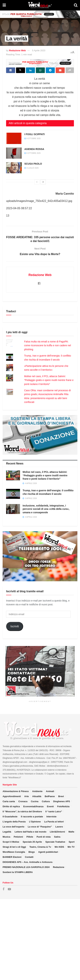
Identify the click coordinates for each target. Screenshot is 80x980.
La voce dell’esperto (13, 827)
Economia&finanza (33, 806)
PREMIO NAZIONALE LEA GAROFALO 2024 (26, 867)
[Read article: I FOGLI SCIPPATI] (14, 138)
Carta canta (9, 801)
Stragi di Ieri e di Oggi (14, 847)
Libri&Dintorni (57, 832)
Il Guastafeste (10, 817)
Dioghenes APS (62, 801)
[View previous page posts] (37, 182)
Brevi (61, 796)
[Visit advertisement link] (40, 14)
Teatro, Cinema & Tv (40, 847)
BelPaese (50, 796)
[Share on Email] (60, 70)
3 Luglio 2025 (31, 168)
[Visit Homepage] (40, 5)
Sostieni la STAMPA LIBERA (18, 872)
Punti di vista (44, 837)
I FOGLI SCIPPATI (35, 134)
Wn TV (71, 847)
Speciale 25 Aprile (32, 842)
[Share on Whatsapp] (40, 70)
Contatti (29, 857)
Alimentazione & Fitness (16, 791)
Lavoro (59, 827)
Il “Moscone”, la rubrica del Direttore (22, 811)
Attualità (37, 796)
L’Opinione (35, 822)
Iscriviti (15, 626)
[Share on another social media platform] (70, 70)
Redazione (59, 867)
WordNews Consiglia (14, 852)
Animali (50, 791)
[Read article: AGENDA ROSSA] (14, 153)
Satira (57, 837)
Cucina (35, 801)
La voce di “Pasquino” (40, 827)
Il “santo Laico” (54, 811)
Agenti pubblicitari (48, 852)
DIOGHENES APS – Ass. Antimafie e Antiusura (27, 862)
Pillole (30, 837)
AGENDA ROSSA (34, 149)
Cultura (46, 801)
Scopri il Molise (11, 842)
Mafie (71, 832)
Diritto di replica (11, 806)
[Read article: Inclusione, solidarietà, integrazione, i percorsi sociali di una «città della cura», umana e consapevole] (13, 509)
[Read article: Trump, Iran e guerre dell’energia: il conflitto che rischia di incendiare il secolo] (13, 494)
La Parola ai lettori (54, 822)
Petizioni (18, 837)
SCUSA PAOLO (33, 164)
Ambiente (37, 791)
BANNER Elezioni (12, 857)
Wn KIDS (59, 847)
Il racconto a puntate (32, 817)
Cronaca (23, 801)
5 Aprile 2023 (39, 50)
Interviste (51, 817)
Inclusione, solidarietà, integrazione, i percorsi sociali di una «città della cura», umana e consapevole (46, 509)
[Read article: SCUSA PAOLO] (14, 168)
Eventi (50, 806)
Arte (27, 796)
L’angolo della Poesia (14, 822)
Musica (6, 837)
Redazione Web (17, 50)
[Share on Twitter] (21, 70)
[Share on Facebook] (11, 70)
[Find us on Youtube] (9, 889)
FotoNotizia (63, 806)
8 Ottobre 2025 (32, 153)
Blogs (32, 852)
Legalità (7, 832)
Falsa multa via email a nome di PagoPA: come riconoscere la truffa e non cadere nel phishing (48, 345)
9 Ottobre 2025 (32, 139)
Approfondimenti (12, 796)
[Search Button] (76, 5)
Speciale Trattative (55, 842)
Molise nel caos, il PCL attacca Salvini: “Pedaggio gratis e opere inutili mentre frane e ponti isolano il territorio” (49, 380)
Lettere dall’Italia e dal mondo (31, 832)
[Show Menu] (4, 5)
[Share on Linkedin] (30, 70)
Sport (72, 842)
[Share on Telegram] (50, 70)
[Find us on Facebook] (3, 889)
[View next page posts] (43, 182)
